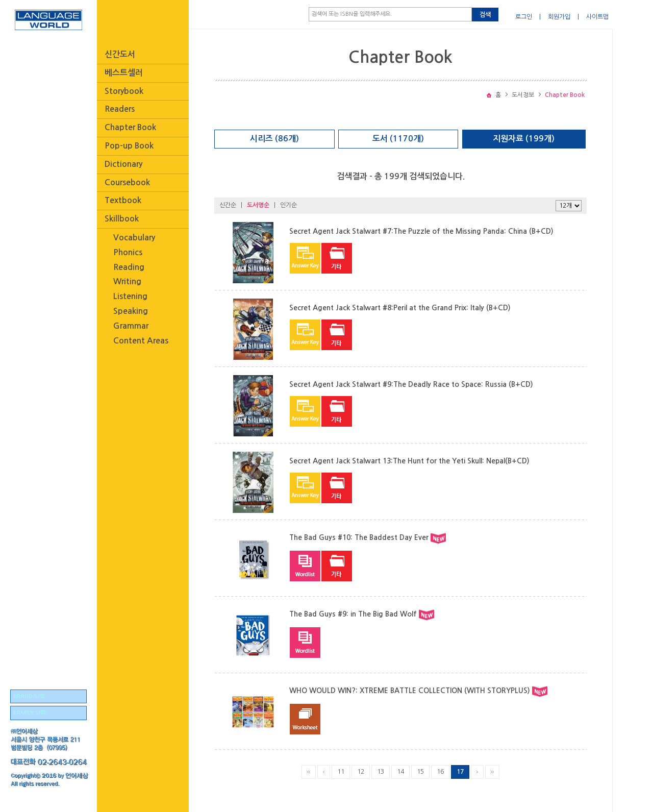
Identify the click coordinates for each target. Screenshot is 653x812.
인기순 (288, 205)
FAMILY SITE (30, 713)
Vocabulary (134, 238)
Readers (120, 109)
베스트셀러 (124, 73)
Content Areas (141, 341)
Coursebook (127, 182)
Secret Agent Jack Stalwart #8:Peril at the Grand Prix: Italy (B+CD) (400, 308)
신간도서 (120, 54)
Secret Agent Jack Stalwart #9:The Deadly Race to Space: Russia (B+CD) (411, 384)
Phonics (128, 252)
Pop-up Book (129, 146)
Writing (127, 281)
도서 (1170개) (398, 139)
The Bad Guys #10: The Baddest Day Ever (359, 537)
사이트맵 (597, 17)
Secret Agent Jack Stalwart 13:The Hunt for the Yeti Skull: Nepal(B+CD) (409, 461)
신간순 (228, 205)
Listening (130, 296)
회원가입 (559, 17)
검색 (485, 15)
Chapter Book (130, 127)
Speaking (131, 311)
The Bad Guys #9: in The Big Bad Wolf (353, 614)
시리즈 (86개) (274, 139)
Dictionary (123, 164)
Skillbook (122, 219)
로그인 (524, 17)
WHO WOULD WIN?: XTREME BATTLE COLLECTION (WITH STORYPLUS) (410, 691)
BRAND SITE (29, 696)
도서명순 (258, 205)
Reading (129, 267)
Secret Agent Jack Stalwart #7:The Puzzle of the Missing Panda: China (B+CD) (421, 231)
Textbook (123, 200)
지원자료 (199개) (524, 139)
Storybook (124, 91)
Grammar (131, 326)
